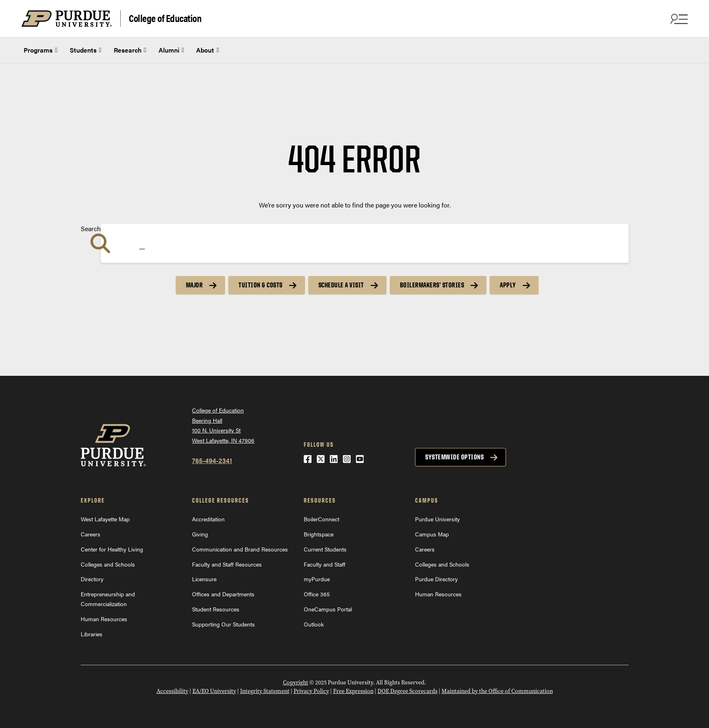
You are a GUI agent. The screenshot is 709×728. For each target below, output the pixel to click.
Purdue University (437, 519)
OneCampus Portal (328, 609)
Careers (91, 534)
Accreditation (208, 519)
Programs (41, 50)
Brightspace (319, 534)
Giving (200, 534)
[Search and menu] (678, 19)
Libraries (92, 634)
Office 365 (317, 594)
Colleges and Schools (108, 564)
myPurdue (317, 579)
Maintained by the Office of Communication (497, 691)
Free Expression (353, 691)
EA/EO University (214, 691)
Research (130, 50)
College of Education (165, 18)
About (208, 50)
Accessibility (172, 691)
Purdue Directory (436, 579)
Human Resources (104, 619)
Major (194, 285)
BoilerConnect (321, 519)
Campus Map (432, 534)
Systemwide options (454, 457)
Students (86, 50)
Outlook (314, 624)
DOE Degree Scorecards (408, 691)
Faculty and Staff (325, 564)
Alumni (171, 50)
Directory (92, 579)
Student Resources (216, 609)
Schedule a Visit (341, 285)
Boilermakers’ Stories (432, 285)
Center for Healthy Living (112, 549)
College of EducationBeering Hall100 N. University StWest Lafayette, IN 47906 (223, 425)
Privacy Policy (311, 691)
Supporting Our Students (223, 624)
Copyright (296, 683)
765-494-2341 (212, 460)
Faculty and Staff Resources (227, 564)
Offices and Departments (223, 594)
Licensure (204, 579)
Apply (508, 285)
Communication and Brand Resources (240, 549)
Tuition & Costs (261, 285)
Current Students (325, 549)
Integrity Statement (265, 691)
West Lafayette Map (105, 519)
